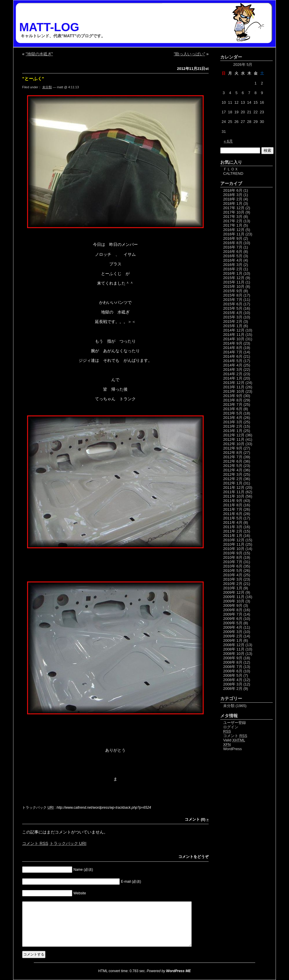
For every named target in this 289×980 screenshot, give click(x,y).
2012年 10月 (234, 444)
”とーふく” (33, 79)
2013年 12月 (234, 383)
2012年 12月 (234, 435)
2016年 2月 (233, 269)
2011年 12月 (234, 488)
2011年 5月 (233, 518)
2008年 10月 (234, 654)
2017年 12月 (234, 208)
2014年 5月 (233, 361)
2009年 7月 (233, 614)
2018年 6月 (233, 190)
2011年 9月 (233, 501)
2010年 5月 (233, 571)
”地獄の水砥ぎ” (39, 54)
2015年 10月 (234, 287)
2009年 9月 (233, 606)
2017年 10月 (234, 212)
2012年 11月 (234, 439)
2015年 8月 (233, 295)
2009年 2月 (233, 636)
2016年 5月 (233, 256)
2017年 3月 (233, 217)
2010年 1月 (233, 588)
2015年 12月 (234, 278)
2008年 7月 (233, 667)
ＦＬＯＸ (231, 169)
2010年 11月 (234, 544)
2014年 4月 (233, 365)
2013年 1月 (233, 431)
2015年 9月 (233, 291)
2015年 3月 (233, 317)
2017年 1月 (233, 225)
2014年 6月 (233, 356)
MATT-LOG (49, 27)
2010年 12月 (234, 540)
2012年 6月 (233, 461)
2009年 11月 (234, 597)
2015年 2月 (233, 321)
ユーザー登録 (235, 723)
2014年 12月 (234, 330)
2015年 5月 (233, 308)
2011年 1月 (233, 536)
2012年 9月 (233, 448)
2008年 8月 (233, 662)
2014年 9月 (233, 343)
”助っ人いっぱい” (189, 54)
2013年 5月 (233, 413)
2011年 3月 (233, 527)
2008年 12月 (234, 645)
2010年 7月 (233, 562)
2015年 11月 (234, 282)
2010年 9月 (233, 553)
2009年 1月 (233, 640)
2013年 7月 (233, 404)
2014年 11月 (234, 335)
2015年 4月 (233, 313)
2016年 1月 (233, 273)
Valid (234, 740)
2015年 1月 (233, 326)
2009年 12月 (234, 592)
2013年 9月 (233, 396)
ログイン (231, 727)
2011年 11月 (234, 492)
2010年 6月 (233, 566)
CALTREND (233, 173)
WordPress (232, 749)
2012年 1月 (233, 483)
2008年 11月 (234, 649)
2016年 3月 (233, 265)
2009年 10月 (234, 601)
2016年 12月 (234, 230)
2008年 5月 (233, 675)
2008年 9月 (233, 658)
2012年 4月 (233, 470)
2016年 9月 (233, 238)
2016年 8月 (233, 243)
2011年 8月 (233, 505)
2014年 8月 (233, 348)
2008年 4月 (233, 680)
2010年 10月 (234, 549)
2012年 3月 (233, 474)
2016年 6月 (233, 252)
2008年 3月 (233, 684)
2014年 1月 (233, 378)
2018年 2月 (233, 199)
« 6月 (228, 141)
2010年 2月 (233, 584)
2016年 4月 (233, 260)
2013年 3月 (233, 422)
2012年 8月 (233, 453)
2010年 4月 (233, 575)
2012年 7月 (233, 457)
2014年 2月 (233, 374)
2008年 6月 (233, 671)
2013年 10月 (234, 391)
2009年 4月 (233, 627)
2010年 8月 (233, 557)
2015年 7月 (233, 300)
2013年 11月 (234, 387)
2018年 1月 (233, 203)
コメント (35, 843)
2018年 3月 (233, 195)
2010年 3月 (233, 579)
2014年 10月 (234, 339)
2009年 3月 (233, 632)
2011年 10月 (234, 496)
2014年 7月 (233, 352)
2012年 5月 (233, 466)
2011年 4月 (233, 522)
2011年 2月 (233, 531)
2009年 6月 (233, 619)
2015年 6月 (233, 304)
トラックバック (68, 843)
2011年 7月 (233, 509)
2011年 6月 (233, 514)
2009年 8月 (233, 610)
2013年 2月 (233, 426)
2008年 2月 (233, 689)
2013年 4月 (233, 418)
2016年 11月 (234, 234)
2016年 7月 (233, 247)
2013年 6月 (233, 409)
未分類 (47, 87)
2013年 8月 (233, 400)
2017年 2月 (233, 221)
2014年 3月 (233, 370)
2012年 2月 (233, 479)
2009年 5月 (233, 623)
